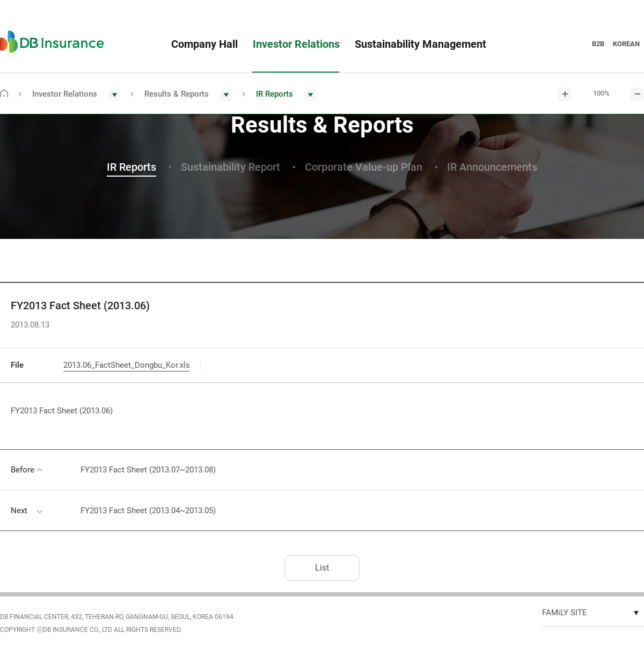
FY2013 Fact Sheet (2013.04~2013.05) (148, 511)
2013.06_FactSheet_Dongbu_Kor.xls (127, 365)
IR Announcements (492, 167)
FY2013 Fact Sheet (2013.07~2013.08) (148, 470)
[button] (76, 94)
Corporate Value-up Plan (364, 167)
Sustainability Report (230, 167)
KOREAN (626, 44)
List (322, 568)
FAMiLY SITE (565, 613)
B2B (598, 44)
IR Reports (131, 167)
